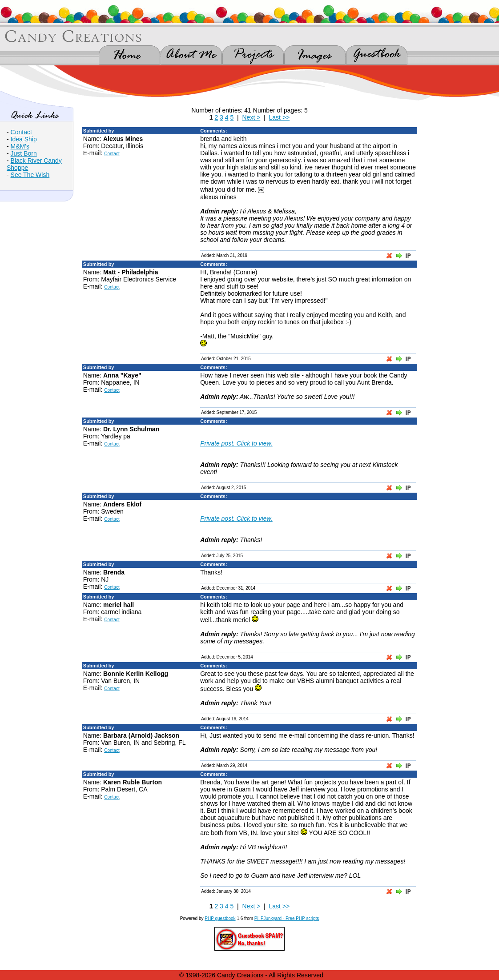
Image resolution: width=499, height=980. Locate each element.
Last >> (280, 117)
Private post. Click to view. (236, 443)
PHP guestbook (220, 918)
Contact (21, 132)
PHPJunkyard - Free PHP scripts (287, 918)
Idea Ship (24, 139)
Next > (251, 117)
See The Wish (30, 175)
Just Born (24, 153)
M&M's (20, 146)
